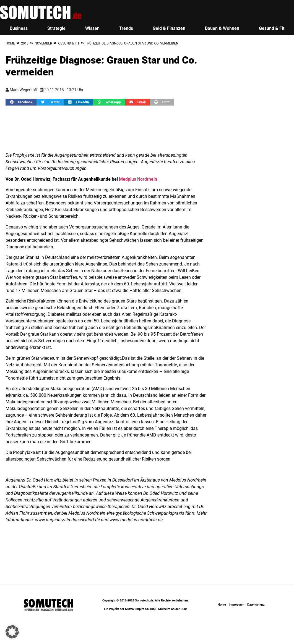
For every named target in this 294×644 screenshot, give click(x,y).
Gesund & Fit (69, 43)
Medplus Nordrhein (138, 179)
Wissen (92, 28)
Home (10, 43)
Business (19, 28)
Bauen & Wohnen (222, 28)
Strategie (56, 28)
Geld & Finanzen (169, 28)
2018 (25, 43)
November (43, 43)
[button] (21, 102)
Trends (126, 28)
